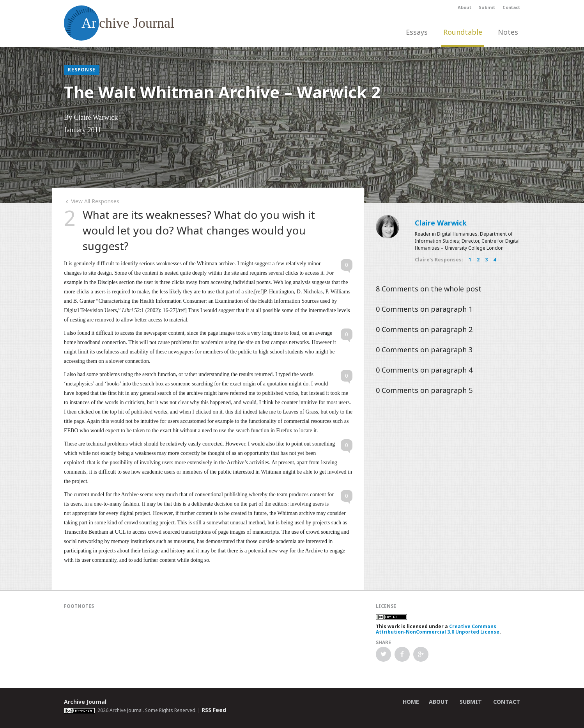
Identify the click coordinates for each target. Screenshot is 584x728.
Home (411, 702)
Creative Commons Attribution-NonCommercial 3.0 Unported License (438, 629)
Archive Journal (85, 702)
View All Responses (92, 201)
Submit (487, 7)
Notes (508, 32)
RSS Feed (214, 710)
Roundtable (463, 32)
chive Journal (119, 23)
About (465, 7)
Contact (511, 7)
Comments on (429, 289)
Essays (417, 32)
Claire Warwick (441, 223)
